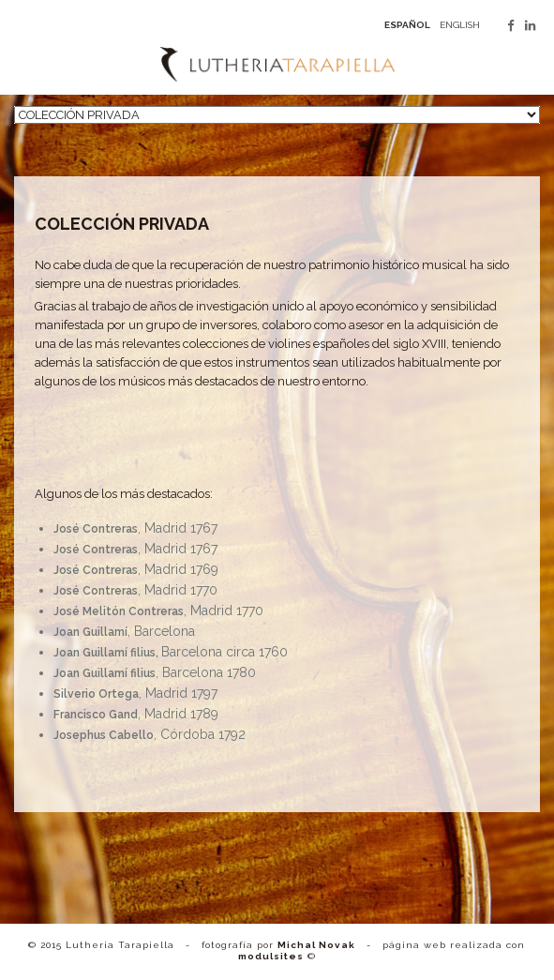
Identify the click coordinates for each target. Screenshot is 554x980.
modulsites (271, 956)
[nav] (277, 115)
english (460, 25)
